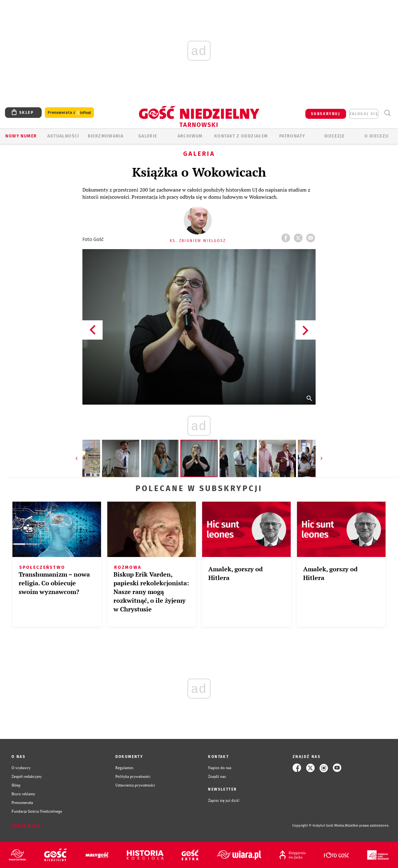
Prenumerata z (69, 113)
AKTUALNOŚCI (63, 136)
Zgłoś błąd (26, 826)
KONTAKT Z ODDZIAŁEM (241, 136)
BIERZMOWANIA (106, 136)
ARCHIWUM (190, 136)
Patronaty (292, 136)
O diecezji (377, 136)
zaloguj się (364, 114)
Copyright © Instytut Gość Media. (319, 826)
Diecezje (334, 136)
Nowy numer (21, 136)
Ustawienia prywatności (135, 785)
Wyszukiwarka (387, 113)
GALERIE (148, 136)
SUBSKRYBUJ (326, 114)
